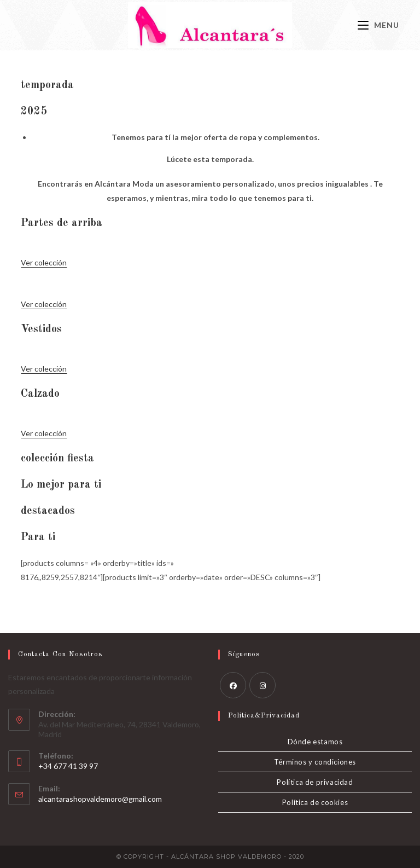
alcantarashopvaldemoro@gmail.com (100, 799)
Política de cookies (315, 802)
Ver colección (44, 262)
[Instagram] (262, 685)
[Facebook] (233, 685)
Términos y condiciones (315, 762)
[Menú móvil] (378, 25)
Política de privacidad (315, 782)
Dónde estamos (315, 742)
